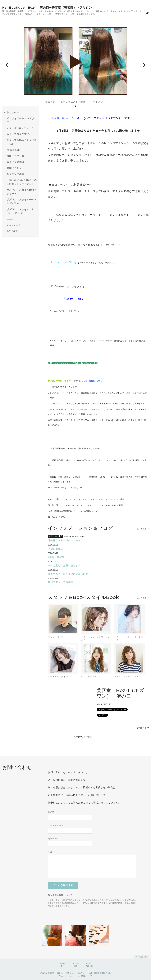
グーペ (75, 976)
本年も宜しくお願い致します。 (65, 566)
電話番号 (53, 839)
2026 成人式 (56, 557)
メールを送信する (63, 885)
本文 (50, 852)
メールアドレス (56, 825)
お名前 (52, 812)
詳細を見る (143, 728)
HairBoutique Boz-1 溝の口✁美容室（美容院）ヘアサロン (47, 8)
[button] (7, 65)
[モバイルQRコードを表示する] (22, 231)
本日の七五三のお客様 (60, 582)
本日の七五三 (55, 549)
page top (141, 956)
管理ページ (86, 976)
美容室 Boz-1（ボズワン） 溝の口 (68, 973)
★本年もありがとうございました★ (68, 574)
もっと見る (143, 529)
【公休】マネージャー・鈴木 (64, 540)
